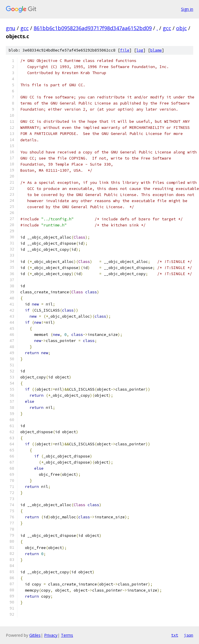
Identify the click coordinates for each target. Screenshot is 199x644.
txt (175, 635)
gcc (25, 28)
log (140, 50)
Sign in (187, 9)
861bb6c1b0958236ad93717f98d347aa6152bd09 (93, 28)
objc (181, 28)
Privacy (51, 635)
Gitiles (35, 635)
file (125, 50)
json (189, 635)
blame (156, 50)
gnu (11, 28)
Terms (67, 635)
